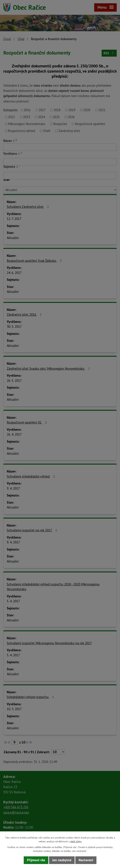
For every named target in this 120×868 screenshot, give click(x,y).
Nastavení (86, 860)
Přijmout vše (36, 860)
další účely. (76, 841)
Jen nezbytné (62, 860)
